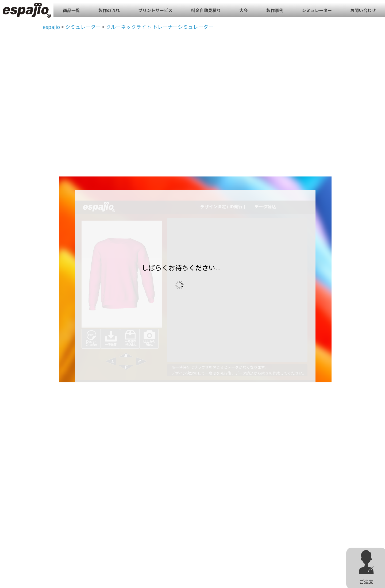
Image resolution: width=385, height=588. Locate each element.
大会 (244, 10)
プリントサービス (155, 10)
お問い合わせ (363, 10)
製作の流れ (109, 10)
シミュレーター (317, 10)
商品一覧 (71, 10)
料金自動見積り (206, 10)
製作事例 (275, 10)
